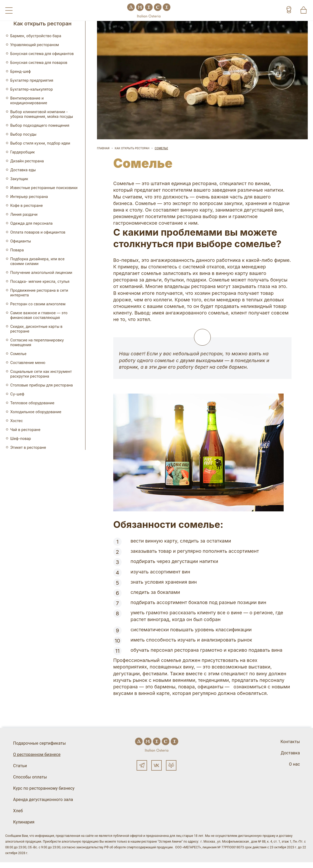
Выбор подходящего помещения (40, 125)
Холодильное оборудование (36, 412)
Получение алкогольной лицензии (41, 272)
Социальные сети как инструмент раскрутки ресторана (41, 374)
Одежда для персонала (31, 223)
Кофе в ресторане (26, 205)
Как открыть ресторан (132, 148)
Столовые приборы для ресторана (42, 385)
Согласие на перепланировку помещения (37, 342)
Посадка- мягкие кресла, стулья (40, 281)
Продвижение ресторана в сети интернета (39, 293)
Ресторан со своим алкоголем (38, 304)
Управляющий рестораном (35, 45)
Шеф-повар (21, 438)
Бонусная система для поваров (39, 62)
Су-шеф (17, 394)
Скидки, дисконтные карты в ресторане (36, 329)
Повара (17, 250)
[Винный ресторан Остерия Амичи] (149, 10)
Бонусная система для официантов (42, 54)
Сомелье (18, 354)
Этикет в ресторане (28, 447)
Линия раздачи (24, 214)
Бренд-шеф (21, 71)
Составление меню (28, 363)
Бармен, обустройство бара (36, 36)
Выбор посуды (23, 134)
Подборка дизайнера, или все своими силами (37, 261)
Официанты (21, 241)
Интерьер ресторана (29, 197)
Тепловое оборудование (32, 403)
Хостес (17, 421)
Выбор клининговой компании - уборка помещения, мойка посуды (42, 114)
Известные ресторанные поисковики (44, 188)
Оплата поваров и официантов (38, 232)
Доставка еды (23, 170)
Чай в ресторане (25, 430)
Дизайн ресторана (27, 161)
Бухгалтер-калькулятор (32, 89)
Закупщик (19, 179)
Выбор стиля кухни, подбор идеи (40, 143)
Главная (103, 148)
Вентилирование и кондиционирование (29, 100)
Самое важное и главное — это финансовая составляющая (39, 315)
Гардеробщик (23, 152)
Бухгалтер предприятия (32, 80)
